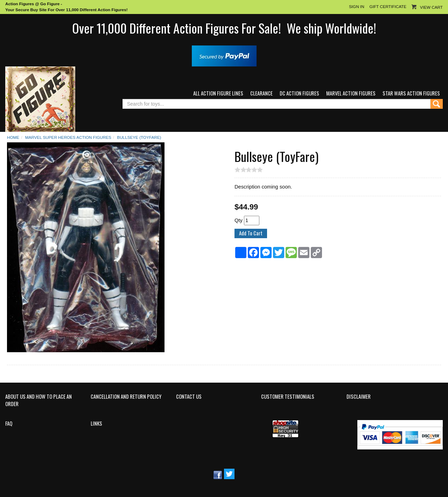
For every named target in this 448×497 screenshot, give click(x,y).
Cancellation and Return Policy (126, 397)
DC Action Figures (299, 93)
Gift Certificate (388, 6)
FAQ (9, 424)
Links (96, 424)
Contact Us (189, 397)
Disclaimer (359, 397)
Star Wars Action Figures (411, 93)
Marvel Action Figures (351, 93)
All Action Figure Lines (218, 93)
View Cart (431, 7)
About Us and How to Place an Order (38, 400)
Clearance (261, 93)
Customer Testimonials (288, 397)
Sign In (357, 6)
